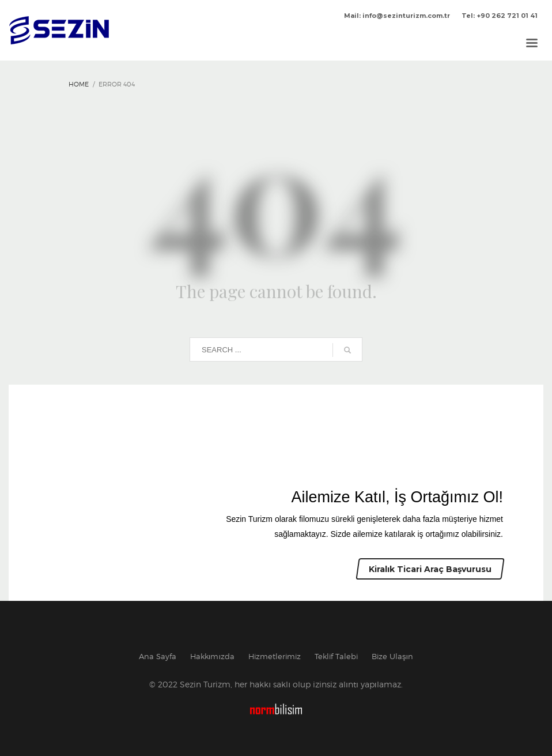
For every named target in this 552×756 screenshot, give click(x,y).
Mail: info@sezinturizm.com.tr (397, 16)
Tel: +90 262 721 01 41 (500, 16)
